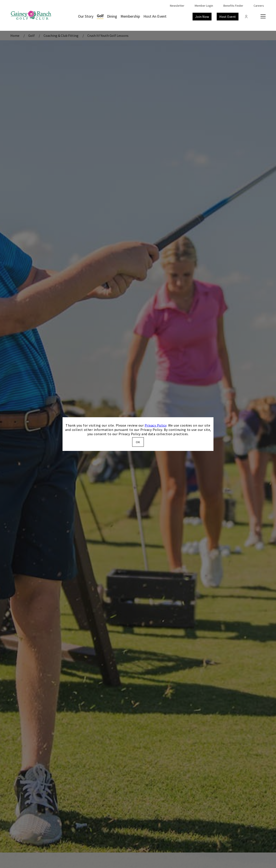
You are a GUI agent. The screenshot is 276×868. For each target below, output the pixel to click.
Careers (259, 6)
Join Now (202, 17)
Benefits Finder (233, 6)
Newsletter (177, 6)
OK (138, 442)
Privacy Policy (156, 425)
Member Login (204, 6)
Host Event (228, 17)
